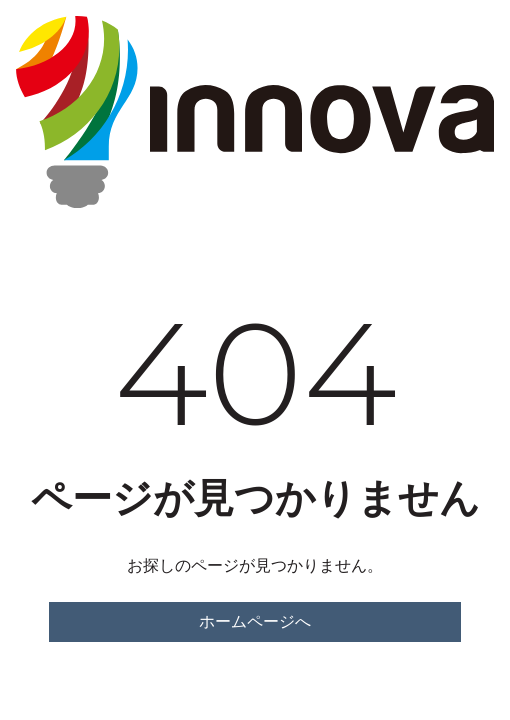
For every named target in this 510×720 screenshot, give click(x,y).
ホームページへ (255, 621)
